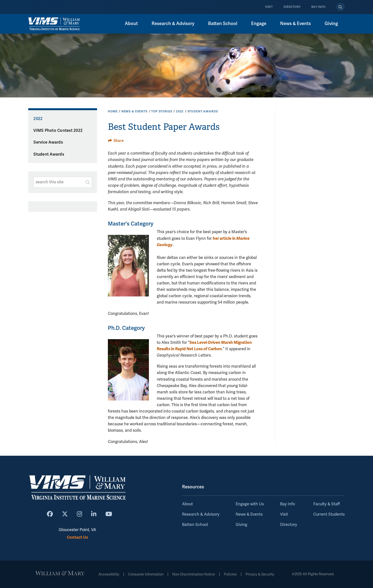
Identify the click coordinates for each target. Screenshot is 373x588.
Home (113, 111)
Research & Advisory (173, 24)
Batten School (223, 24)
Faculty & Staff (327, 504)
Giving (331, 24)
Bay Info (318, 7)
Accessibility (109, 574)
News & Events (295, 24)
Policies (230, 574)
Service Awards (48, 142)
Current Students (329, 514)
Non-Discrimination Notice (194, 574)
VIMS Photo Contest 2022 (58, 131)
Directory (292, 7)
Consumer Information (146, 574)
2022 (180, 111)
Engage (259, 24)
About (131, 24)
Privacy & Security (260, 574)
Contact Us (77, 537)
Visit (269, 7)
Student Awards (203, 111)
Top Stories (162, 111)
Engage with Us (250, 504)
